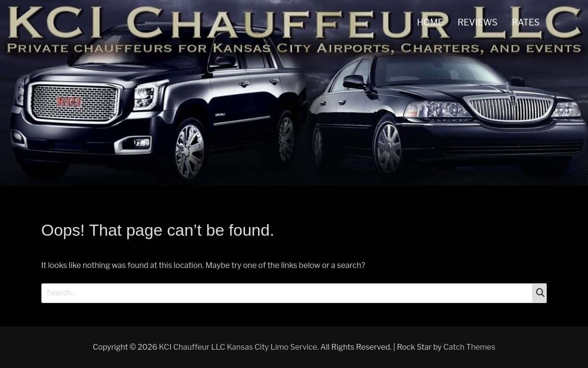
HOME (430, 22)
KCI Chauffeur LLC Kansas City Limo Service (238, 347)
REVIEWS (478, 22)
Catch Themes (469, 347)
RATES (526, 22)
